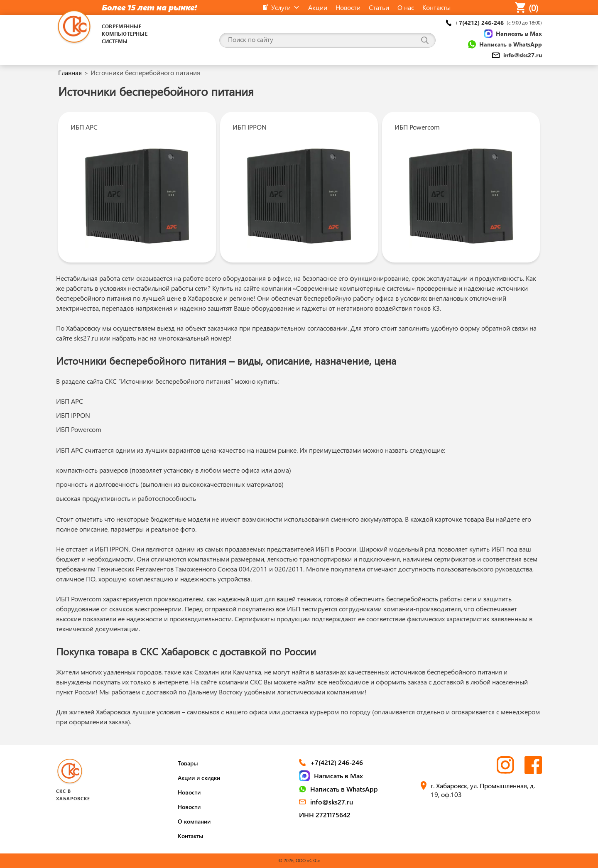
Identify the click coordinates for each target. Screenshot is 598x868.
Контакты (191, 836)
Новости (189, 792)
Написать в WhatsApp (505, 44)
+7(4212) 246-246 (494, 23)
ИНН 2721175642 (325, 815)
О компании (194, 821)
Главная (70, 72)
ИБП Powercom (417, 127)
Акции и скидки (199, 778)
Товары (188, 763)
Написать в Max (513, 34)
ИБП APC (84, 127)
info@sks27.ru (517, 55)
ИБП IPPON (250, 127)
